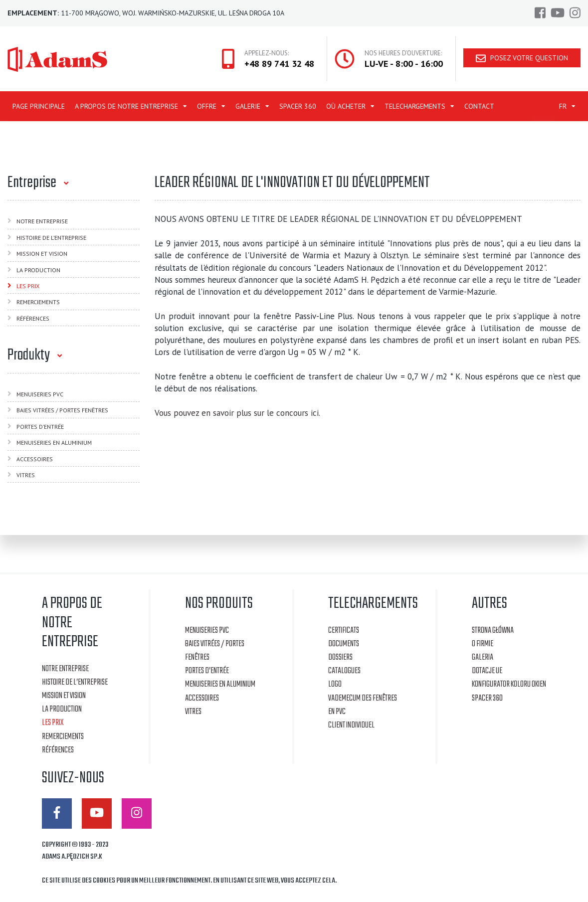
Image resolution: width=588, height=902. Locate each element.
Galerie (248, 106)
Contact (479, 106)
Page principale (39, 106)
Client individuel (351, 725)
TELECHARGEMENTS (415, 106)
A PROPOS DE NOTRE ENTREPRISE (126, 106)
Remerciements (38, 302)
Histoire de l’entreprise (51, 238)
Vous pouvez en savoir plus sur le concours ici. (237, 413)
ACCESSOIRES (35, 459)
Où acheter (346, 106)
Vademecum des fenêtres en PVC (363, 705)
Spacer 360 (298, 106)
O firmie (483, 644)
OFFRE (207, 106)
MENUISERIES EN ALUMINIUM (54, 443)
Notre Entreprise (42, 221)
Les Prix (28, 286)
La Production (38, 270)
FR (563, 106)
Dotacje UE (487, 671)
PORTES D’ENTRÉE (40, 427)
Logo (335, 684)
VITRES (26, 475)
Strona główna (493, 631)
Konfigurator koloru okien (509, 684)
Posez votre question (522, 58)
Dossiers (340, 657)
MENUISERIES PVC (40, 394)
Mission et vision (42, 254)
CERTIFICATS (344, 631)
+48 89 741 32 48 (279, 64)
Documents (344, 644)
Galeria (483, 657)
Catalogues (344, 671)
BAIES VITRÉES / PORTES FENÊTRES (62, 410)
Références (33, 318)
